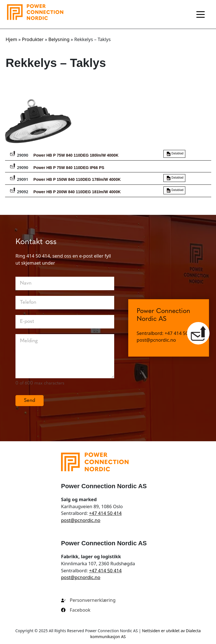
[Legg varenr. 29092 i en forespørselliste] (13, 190)
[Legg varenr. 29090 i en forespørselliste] (13, 153)
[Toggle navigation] (201, 14)
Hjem (11, 39)
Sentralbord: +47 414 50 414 (167, 336)
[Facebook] (76, 610)
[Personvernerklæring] (88, 600)
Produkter (33, 39)
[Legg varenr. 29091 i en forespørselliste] (13, 177)
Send (30, 401)
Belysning (59, 39)
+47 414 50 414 (105, 513)
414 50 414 (38, 256)
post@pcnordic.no (156, 343)
